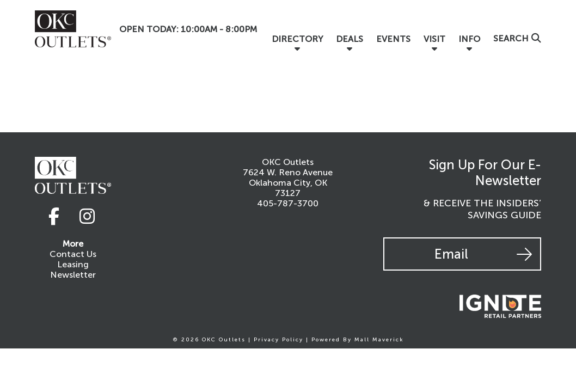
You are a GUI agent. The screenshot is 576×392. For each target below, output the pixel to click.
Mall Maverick (379, 340)
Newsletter (73, 275)
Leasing (73, 264)
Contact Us (73, 254)
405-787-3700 (288, 203)
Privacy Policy (278, 340)
